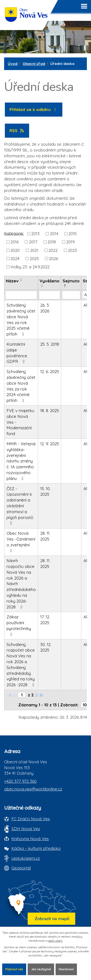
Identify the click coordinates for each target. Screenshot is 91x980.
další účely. (56, 941)
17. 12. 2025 (45, 620)
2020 (15, 250)
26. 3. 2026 (45, 308)
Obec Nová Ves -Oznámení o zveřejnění (21, 542)
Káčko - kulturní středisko (36, 848)
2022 (53, 250)
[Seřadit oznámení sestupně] (21, 281)
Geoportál (21, 868)
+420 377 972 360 (20, 781)
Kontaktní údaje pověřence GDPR (17, 353)
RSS (17, 131)
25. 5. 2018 (50, 344)
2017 (33, 242)
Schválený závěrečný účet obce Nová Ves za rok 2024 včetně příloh (21, 386)
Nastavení (66, 969)
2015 (73, 234)
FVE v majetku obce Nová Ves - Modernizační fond (20, 422)
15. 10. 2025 (45, 491)
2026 (54, 259)
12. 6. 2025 (50, 371)
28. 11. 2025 (45, 536)
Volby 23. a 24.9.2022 (30, 267)
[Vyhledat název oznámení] (21, 295)
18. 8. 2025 (50, 410)
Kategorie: (14, 233)
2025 (34, 259)
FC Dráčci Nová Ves (31, 819)
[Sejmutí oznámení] (71, 295)
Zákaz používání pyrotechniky (19, 625)
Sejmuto (71, 281)
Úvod (13, 64)
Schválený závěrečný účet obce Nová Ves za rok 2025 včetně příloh (21, 319)
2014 (54, 234)
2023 (72, 250)
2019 (70, 242)
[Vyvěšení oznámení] (50, 295)
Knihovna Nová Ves (30, 839)
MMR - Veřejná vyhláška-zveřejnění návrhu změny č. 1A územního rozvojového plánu (21, 461)
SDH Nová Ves (26, 829)
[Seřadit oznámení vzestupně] (21, 279)
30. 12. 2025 (46, 647)
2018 (52, 242)
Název (12, 281)
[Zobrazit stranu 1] (22, 695)
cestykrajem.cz (26, 858)
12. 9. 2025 (50, 444)
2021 (34, 250)
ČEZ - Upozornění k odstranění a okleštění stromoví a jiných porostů (20, 506)
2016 (15, 242)
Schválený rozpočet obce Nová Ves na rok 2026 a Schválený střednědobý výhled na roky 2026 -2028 (21, 665)
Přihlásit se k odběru (34, 109)
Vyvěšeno (50, 281)
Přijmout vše (14, 969)
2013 (35, 234)
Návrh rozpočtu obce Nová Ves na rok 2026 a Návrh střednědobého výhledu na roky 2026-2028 (21, 584)
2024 (15, 259)
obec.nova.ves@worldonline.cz (33, 789)
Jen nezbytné (41, 969)
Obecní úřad (34, 64)
